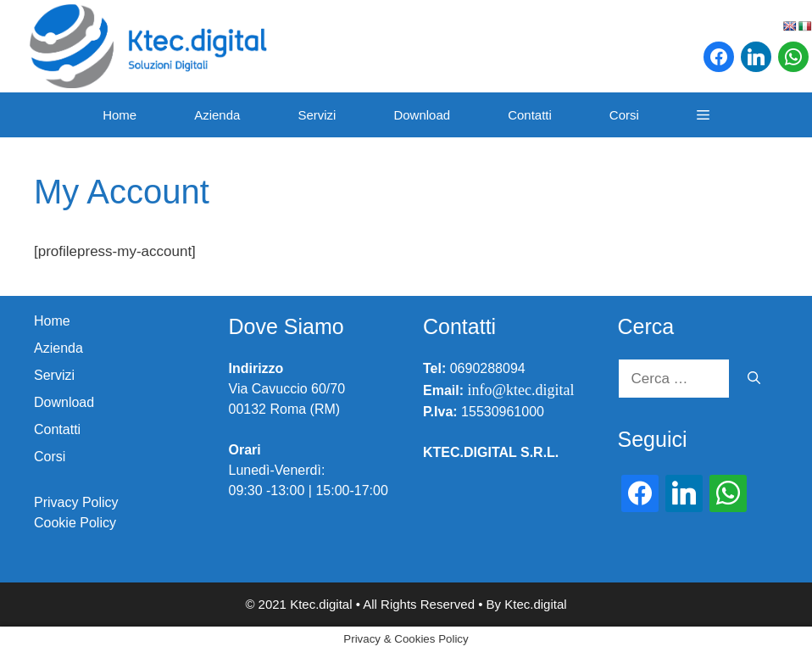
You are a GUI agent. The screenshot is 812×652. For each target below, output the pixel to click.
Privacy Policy (76, 502)
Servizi (317, 115)
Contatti (530, 115)
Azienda (217, 115)
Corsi (624, 115)
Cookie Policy (75, 523)
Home (120, 115)
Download (422, 115)
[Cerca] (754, 379)
